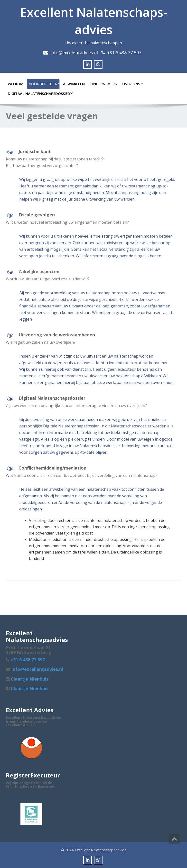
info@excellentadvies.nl (37, 669)
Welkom (16, 84)
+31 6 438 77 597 (124, 53)
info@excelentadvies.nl (74, 53)
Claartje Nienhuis (29, 679)
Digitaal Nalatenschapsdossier (40, 93)
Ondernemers (103, 84)
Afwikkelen (74, 84)
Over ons (132, 84)
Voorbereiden (44, 84)
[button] (93, 152)
